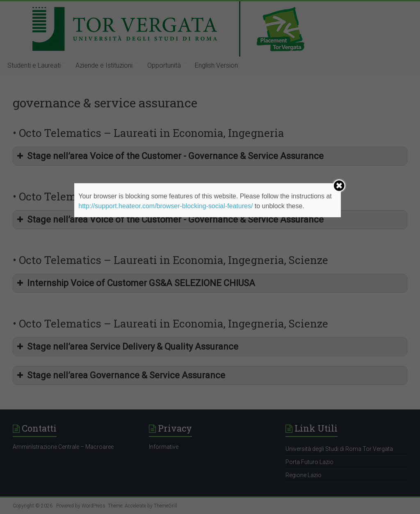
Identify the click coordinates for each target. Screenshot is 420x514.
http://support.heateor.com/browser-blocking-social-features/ (165, 206)
